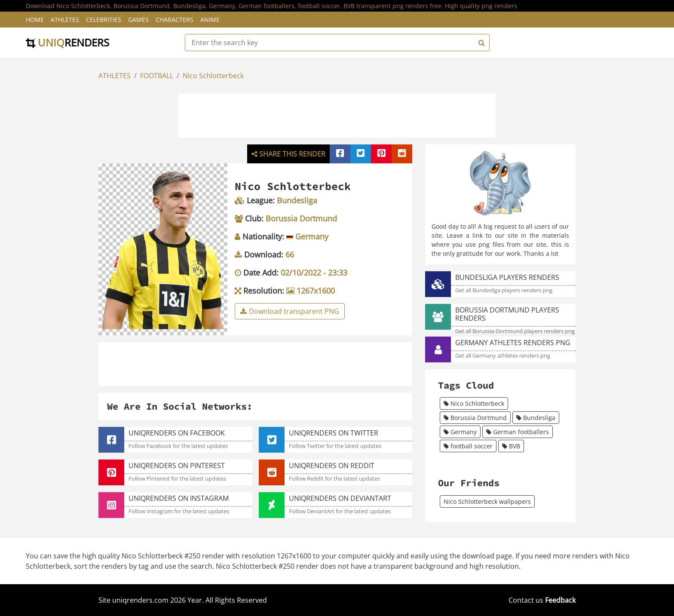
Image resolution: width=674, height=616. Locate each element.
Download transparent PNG (290, 311)
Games (138, 20)
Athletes (65, 20)
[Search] (481, 43)
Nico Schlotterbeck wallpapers (487, 501)
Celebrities (104, 20)
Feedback (560, 600)
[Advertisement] (337, 114)
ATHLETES (115, 76)
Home (35, 20)
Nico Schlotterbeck (213, 76)
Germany (460, 432)
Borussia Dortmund (475, 418)
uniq (67, 42)
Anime (210, 20)
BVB (511, 446)
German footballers (518, 432)
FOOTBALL (157, 76)
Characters (175, 20)
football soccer (468, 446)
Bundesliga (536, 418)
